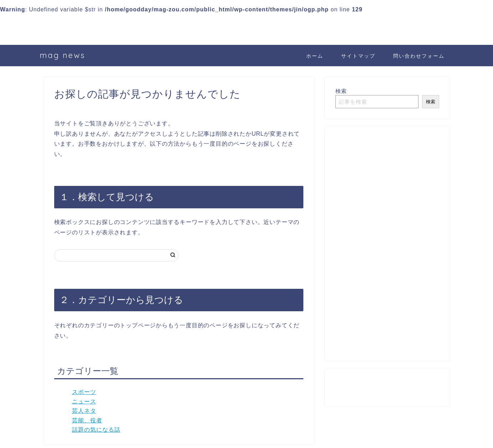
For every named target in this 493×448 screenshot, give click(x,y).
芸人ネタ (84, 411)
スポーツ (84, 392)
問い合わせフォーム (419, 56)
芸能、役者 (87, 420)
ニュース (84, 402)
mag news (63, 55)
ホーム (315, 56)
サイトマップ (358, 56)
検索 (341, 91)
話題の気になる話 (96, 430)
